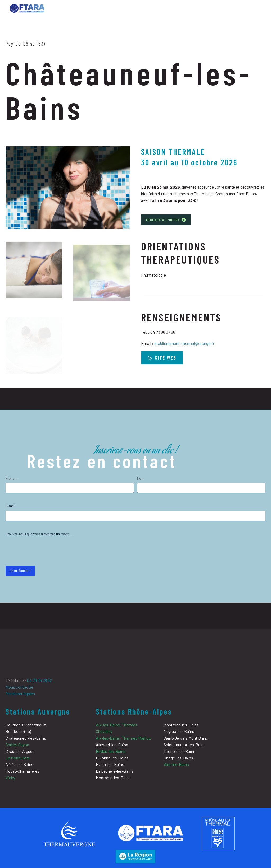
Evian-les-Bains (110, 764)
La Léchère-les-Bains (115, 771)
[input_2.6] (201, 488)
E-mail (11, 506)
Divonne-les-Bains (112, 758)
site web (164, 358)
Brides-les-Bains (111, 751)
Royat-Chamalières (22, 771)
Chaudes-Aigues (20, 751)
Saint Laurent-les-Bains (185, 745)
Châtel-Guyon (17, 745)
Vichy (10, 778)
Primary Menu (256, 9)
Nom (141, 478)
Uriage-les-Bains (178, 758)
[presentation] (46, 549)
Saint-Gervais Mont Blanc (186, 738)
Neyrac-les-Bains (179, 731)
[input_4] (135, 516)
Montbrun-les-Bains (113, 778)
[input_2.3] (70, 488)
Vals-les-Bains (176, 764)
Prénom (12, 478)
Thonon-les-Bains (179, 751)
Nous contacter (19, 687)
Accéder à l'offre (166, 220)
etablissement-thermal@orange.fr (184, 343)
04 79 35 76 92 (39, 680)
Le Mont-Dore (18, 758)
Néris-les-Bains (19, 764)
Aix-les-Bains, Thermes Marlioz (123, 738)
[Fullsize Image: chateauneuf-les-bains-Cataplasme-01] (34, 278)
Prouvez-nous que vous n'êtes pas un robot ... (39, 534)
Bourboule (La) (18, 731)
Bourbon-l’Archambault (26, 725)
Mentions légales (20, 694)
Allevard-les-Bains (112, 745)
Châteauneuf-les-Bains (26, 738)
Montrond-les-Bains (181, 725)
